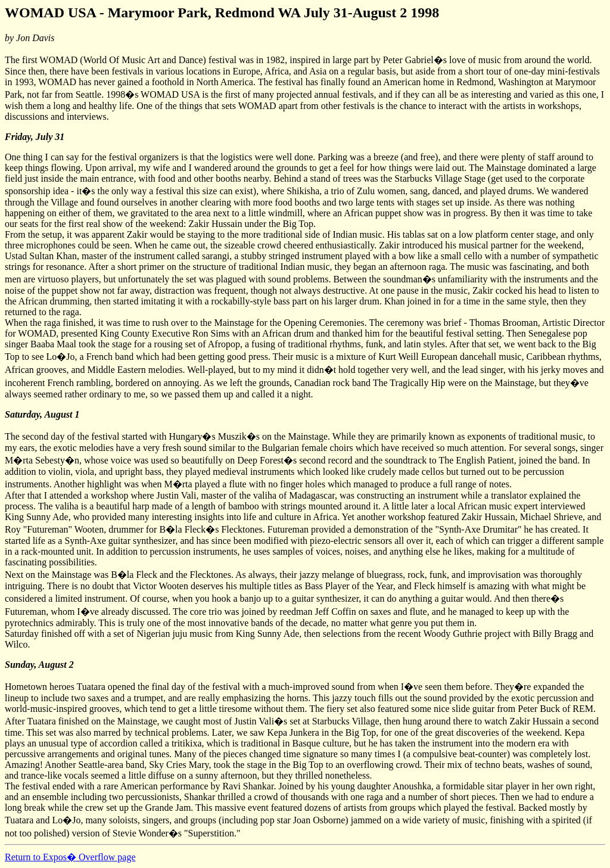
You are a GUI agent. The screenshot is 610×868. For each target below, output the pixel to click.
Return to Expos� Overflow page (70, 857)
